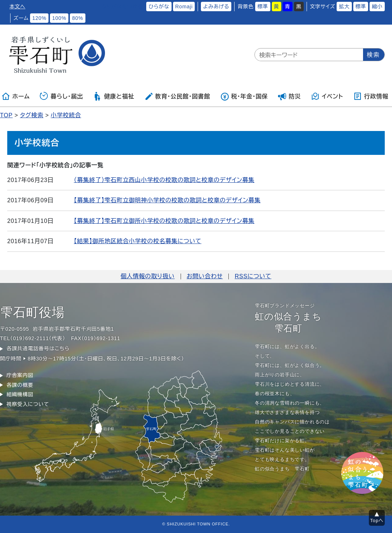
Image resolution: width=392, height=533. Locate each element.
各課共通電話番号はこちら (38, 348)
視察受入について (28, 404)
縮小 (377, 7)
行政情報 (371, 96)
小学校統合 (66, 115)
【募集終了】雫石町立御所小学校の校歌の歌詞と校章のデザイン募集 (164, 221)
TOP (6, 115)
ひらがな (159, 7)
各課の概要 (20, 385)
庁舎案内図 (20, 375)
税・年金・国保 (244, 96)
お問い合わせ (205, 276)
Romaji (184, 7)
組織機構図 (20, 394)
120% (39, 18)
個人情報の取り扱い (147, 276)
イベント (327, 96)
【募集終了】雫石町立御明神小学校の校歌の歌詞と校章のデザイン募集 (167, 200)
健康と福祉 (113, 96)
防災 (290, 96)
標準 (263, 7)
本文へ (17, 7)
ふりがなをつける (122, 7)
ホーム (16, 96)
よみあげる (216, 7)
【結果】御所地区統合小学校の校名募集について (138, 241)
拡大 (344, 7)
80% (77, 18)
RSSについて (253, 276)
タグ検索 (32, 115)
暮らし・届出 (62, 96)
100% (59, 18)
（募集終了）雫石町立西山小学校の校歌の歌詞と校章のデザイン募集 (164, 180)
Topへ (377, 521)
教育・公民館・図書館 (177, 96)
